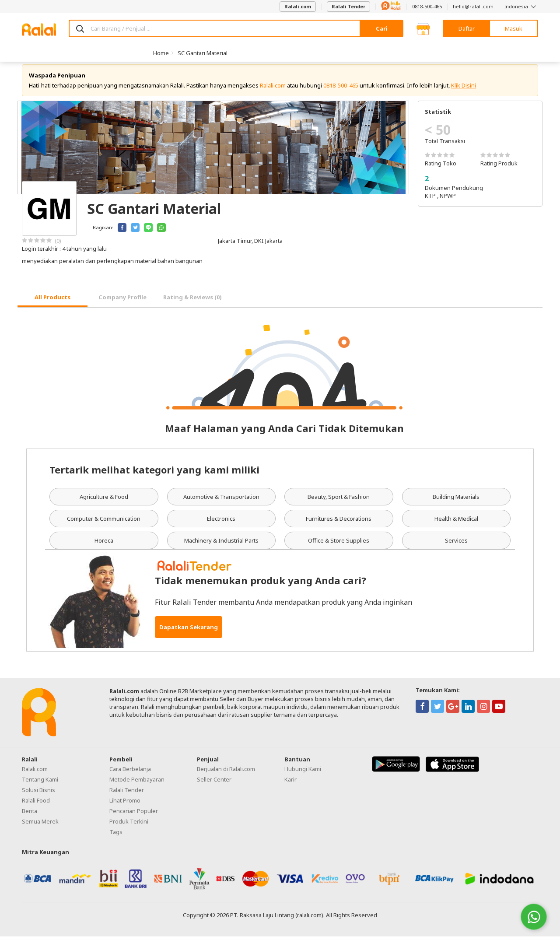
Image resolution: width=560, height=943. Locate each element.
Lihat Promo (125, 807)
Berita (30, 817)
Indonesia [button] (521, 6)
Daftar (467, 28)
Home (161, 53)
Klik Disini (464, 92)
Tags (116, 838)
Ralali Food (36, 807)
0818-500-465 (427, 6)
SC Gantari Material (203, 53)
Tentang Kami (40, 786)
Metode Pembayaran (137, 786)
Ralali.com (298, 6)
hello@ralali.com (473, 6)
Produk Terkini (129, 828)
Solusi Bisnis (38, 796)
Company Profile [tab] (122, 304)
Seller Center (214, 786)
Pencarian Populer (134, 817)
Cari (382, 28)
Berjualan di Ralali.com (226, 775)
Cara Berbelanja (130, 775)
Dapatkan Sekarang (189, 634)
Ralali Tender (348, 6)
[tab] (52, 305)
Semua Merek (40, 828)
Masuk (514, 28)
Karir (290, 786)
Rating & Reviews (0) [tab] (192, 304)
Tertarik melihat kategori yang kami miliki (154, 476)
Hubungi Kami (303, 775)
